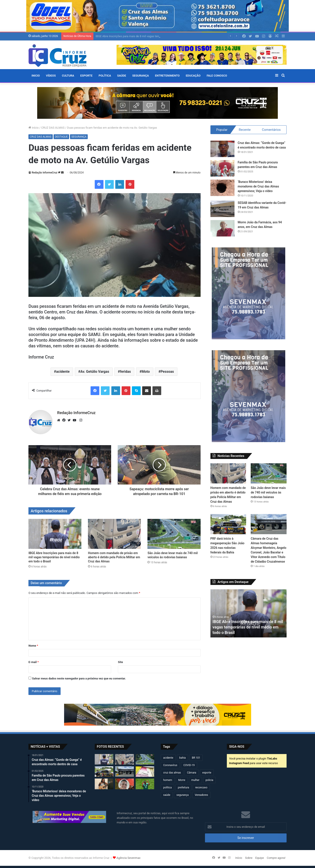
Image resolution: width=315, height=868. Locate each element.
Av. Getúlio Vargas (95, 372)
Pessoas (167, 372)
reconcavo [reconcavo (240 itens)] (201, 787)
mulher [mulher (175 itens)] (195, 780)
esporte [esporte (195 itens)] (207, 773)
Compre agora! (276, 858)
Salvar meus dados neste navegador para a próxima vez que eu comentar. (79, 678)
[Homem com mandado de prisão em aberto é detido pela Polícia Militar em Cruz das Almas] (114, 534)
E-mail (34, 662)
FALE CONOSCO (217, 76)
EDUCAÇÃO (193, 76)
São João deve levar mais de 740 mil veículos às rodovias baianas (268, 492)
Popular (222, 130)
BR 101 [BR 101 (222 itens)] (196, 758)
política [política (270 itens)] (167, 787)
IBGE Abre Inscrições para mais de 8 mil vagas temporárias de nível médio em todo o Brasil (54, 557)
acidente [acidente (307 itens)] (168, 758)
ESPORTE (86, 76)
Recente (245, 130)
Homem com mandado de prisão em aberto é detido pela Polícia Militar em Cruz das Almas (114, 557)
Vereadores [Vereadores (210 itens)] (201, 795)
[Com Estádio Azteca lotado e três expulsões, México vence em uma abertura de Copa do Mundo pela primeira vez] (145, 784)
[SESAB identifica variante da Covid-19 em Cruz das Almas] (222, 209)
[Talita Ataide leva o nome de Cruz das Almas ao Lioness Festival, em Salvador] (104, 784)
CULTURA (68, 76)
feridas (125, 372)
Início (34, 128)
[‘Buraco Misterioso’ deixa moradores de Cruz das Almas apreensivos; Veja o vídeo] (222, 188)
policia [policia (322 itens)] (209, 780)
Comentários (271, 130)
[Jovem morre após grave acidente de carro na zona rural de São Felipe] (124, 784)
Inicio (36, 76)
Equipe (260, 858)
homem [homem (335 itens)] (168, 780)
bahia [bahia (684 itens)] (183, 758)
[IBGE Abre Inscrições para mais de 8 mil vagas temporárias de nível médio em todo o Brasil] (55, 534)
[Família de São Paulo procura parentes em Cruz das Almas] (222, 168)
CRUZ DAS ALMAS (53, 128)
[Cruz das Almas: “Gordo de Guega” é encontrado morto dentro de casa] (222, 149)
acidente (63, 372)
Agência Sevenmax (128, 858)
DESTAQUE (61, 137)
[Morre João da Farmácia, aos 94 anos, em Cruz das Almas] (222, 228)
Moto (146, 372)
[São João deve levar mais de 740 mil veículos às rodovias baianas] (174, 534)
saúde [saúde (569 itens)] (167, 795)
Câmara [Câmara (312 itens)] (192, 773)
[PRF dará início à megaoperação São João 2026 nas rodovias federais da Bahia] (228, 524)
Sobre (249, 858)
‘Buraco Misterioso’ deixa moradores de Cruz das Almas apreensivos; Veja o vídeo (258, 186)
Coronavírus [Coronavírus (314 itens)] (170, 765)
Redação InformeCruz (45, 173)
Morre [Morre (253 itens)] (182, 780)
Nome (33, 646)
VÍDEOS (51, 76)
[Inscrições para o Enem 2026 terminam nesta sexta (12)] (145, 772)
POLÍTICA (105, 76)
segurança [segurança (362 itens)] (182, 795)
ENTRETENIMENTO (167, 76)
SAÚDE (122, 76)
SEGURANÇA (140, 76)
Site (120, 662)
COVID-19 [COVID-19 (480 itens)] (189, 765)
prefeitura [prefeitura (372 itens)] (183, 787)
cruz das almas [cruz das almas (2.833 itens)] (172, 773)
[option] (249, 613)
